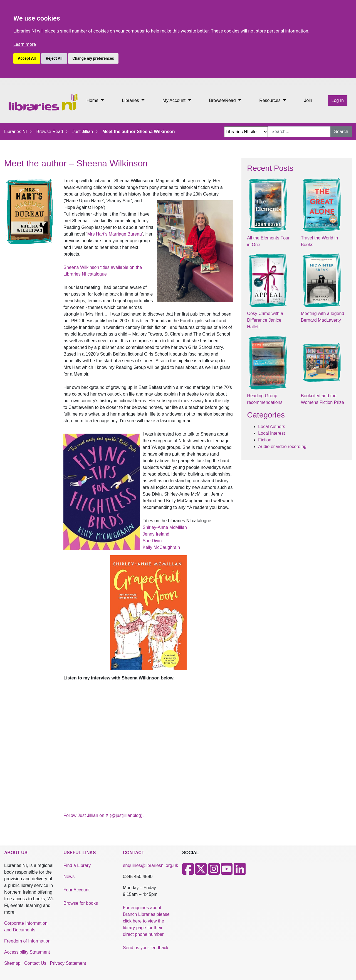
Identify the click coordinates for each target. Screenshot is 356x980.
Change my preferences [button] (93, 58)
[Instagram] (214, 872)
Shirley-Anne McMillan (165, 527)
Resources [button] (270, 100)
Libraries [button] (131, 100)
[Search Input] (299, 132)
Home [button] (93, 100)
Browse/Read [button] (223, 100)
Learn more (25, 44)
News (69, 877)
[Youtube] (227, 872)
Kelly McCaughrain (161, 547)
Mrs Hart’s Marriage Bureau (115, 234)
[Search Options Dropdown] (246, 132)
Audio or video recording (282, 447)
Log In (338, 100)
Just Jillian (83, 132)
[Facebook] (188, 872)
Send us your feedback (146, 948)
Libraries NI (16, 132)
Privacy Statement (68, 963)
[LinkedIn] (240, 872)
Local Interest (271, 433)
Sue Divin (152, 541)
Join (308, 100)
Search (341, 132)
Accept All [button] (27, 58)
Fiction (265, 440)
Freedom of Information (27, 941)
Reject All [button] (54, 58)
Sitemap (12, 963)
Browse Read (50, 132)
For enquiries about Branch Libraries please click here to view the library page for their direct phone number (146, 921)
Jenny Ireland (156, 534)
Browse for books (81, 903)
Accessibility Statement (27, 952)
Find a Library (77, 865)
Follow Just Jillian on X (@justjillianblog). (103, 815)
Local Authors (272, 427)
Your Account (76, 890)
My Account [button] (175, 100)
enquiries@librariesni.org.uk (151, 865)
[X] (201, 872)
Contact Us (35, 963)
